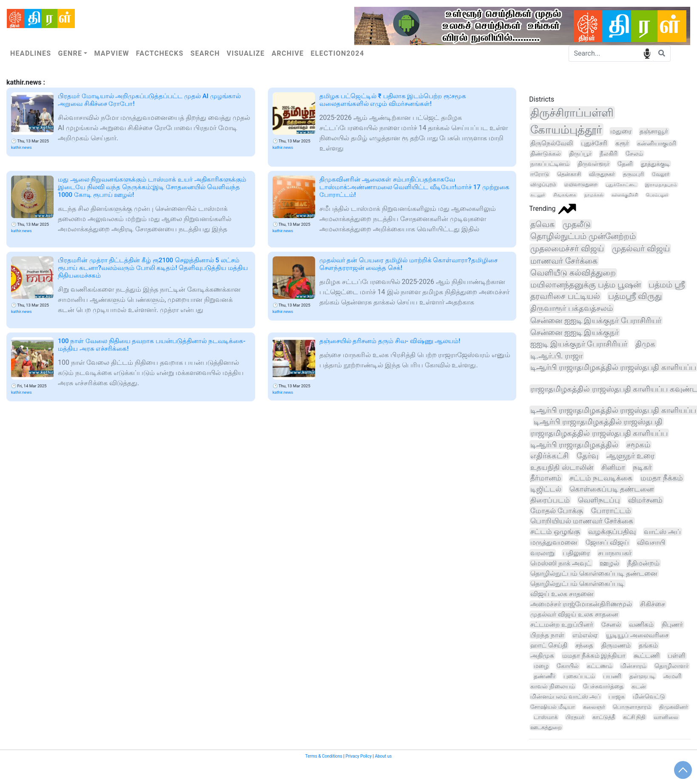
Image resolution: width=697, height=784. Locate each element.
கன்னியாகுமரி (657, 143)
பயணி (612, 676)
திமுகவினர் (674, 707)
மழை (541, 666)
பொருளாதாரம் (632, 707)
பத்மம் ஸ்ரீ (667, 285)
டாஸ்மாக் (546, 717)
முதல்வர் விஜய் (641, 249)
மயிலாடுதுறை (581, 185)
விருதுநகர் (602, 174)
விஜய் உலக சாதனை (562, 594)
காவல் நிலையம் (552, 686)
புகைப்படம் (579, 676)
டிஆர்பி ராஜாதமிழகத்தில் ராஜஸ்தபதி (598, 422)
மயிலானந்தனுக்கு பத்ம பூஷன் (585, 285)
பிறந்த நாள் (547, 635)
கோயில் (568, 666)
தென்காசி (569, 174)
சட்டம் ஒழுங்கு (555, 532)
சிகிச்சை (653, 604)
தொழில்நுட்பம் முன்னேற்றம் (583, 236)
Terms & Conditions (324, 756)
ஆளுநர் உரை (630, 456)
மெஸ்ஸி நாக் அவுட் (561, 563)
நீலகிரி (609, 153)
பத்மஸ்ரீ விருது (635, 296)
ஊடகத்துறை (546, 727)
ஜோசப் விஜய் (607, 542)
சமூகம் (638, 445)
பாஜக (617, 696)
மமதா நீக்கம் (661, 478)
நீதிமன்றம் (643, 563)
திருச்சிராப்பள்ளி (572, 113)
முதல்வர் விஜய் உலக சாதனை (574, 614)
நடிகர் (642, 467)
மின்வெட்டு (649, 696)
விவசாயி (651, 542)
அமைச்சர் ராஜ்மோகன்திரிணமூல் (581, 604)
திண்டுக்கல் (546, 153)
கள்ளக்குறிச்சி (625, 195)
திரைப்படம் (550, 500)
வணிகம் (641, 625)
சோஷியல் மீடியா (552, 707)
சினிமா (613, 467)
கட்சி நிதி (634, 717)
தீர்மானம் (546, 478)
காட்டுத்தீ (604, 717)
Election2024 (338, 53)
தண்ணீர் (545, 676)
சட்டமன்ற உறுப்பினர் (562, 625)
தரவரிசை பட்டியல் (565, 296)
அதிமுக (542, 656)
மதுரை (621, 131)
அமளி (672, 676)
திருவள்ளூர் (593, 164)
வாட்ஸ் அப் (662, 532)
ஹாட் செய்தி (549, 645)
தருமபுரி (633, 174)
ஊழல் (609, 563)
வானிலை (666, 717)
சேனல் (611, 625)
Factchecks (160, 53)
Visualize (246, 53)
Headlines (31, 53)
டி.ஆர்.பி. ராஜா (556, 356)
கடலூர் (538, 195)
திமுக (645, 344)
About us (383, 756)
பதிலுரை (576, 553)
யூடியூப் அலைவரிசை (637, 635)
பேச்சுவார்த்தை (603, 686)
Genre (70, 53)
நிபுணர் (672, 625)
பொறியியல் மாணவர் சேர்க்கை (582, 521)
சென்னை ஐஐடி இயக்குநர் (575, 332)
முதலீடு (577, 224)
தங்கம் (648, 645)
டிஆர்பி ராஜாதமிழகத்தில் (574, 445)
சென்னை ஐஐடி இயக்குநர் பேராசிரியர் (596, 320)
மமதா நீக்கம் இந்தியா (594, 656)
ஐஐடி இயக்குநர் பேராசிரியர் (579, 344)
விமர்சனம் (645, 500)
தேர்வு (587, 456)
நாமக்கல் (594, 195)
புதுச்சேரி (594, 143)
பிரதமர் (575, 717)
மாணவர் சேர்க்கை (564, 261)
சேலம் (634, 153)
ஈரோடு (540, 174)
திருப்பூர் (580, 153)
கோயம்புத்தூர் (566, 130)
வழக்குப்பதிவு (612, 532)
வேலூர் (661, 174)
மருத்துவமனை (554, 542)
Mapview (111, 53)
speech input (647, 53)
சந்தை (584, 645)
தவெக (542, 224)
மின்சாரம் (633, 666)
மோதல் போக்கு (557, 511)
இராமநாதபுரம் (661, 185)
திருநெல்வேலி (552, 143)
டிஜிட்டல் (546, 489)
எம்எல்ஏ (585, 635)
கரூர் (622, 143)
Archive (288, 53)
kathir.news (21, 147)
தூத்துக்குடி (655, 164)
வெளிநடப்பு (599, 500)
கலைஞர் (594, 707)
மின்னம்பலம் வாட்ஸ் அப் (565, 696)
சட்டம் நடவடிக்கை (601, 478)
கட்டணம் (600, 666)
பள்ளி (677, 656)
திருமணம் (616, 645)
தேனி (625, 164)
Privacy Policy (358, 756)
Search (205, 53)
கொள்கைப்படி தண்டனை (612, 489)
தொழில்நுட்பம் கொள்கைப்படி (577, 584)
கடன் (639, 686)
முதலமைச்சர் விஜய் (567, 249)
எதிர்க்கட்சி (549, 456)
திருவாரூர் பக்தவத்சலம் (572, 308)
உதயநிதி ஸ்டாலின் (562, 467)
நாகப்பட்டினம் (550, 164)
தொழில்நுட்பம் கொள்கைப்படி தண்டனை (594, 573)
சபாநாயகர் (615, 553)
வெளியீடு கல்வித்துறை (573, 273)
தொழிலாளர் (671, 666)
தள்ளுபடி (642, 676)
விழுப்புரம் (543, 185)
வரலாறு (542, 553)
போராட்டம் (611, 511)
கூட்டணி (647, 656)
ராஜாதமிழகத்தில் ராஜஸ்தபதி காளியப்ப (599, 433)
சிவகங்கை (565, 195)
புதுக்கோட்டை (621, 185)
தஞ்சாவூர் (654, 131)
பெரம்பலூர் (657, 195)
